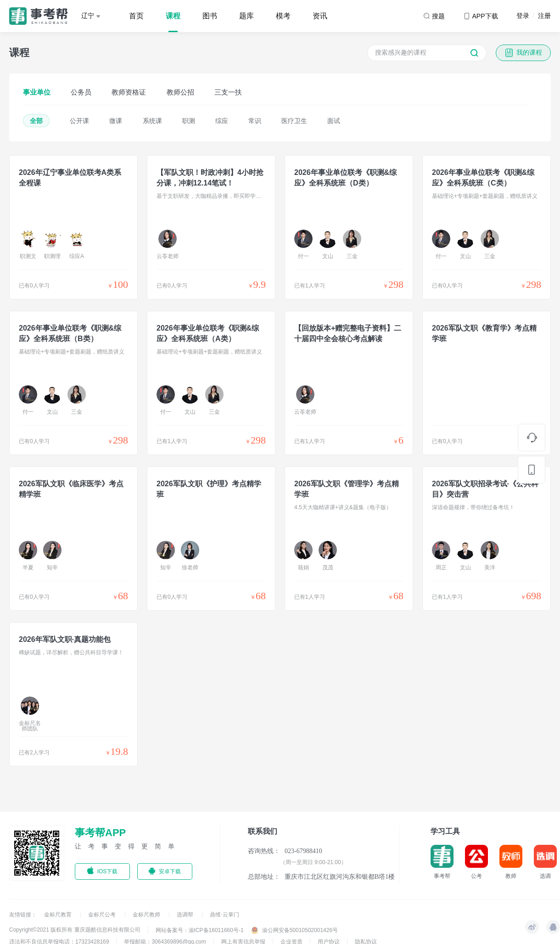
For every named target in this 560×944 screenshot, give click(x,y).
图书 (210, 16)
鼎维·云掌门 (224, 915)
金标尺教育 (59, 915)
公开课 (79, 121)
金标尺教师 (147, 915)
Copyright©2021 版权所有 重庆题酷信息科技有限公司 (75, 930)
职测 (189, 121)
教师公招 (180, 92)
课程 (173, 16)
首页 (136, 16)
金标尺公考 (103, 915)
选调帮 (186, 915)
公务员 (81, 92)
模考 (283, 16)
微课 (116, 121)
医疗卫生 (294, 121)
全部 (36, 121)
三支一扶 (228, 92)
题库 (246, 16)
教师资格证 (129, 92)
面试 (334, 121)
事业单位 (37, 92)
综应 (222, 121)
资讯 (320, 16)
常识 (255, 121)
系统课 (152, 121)
